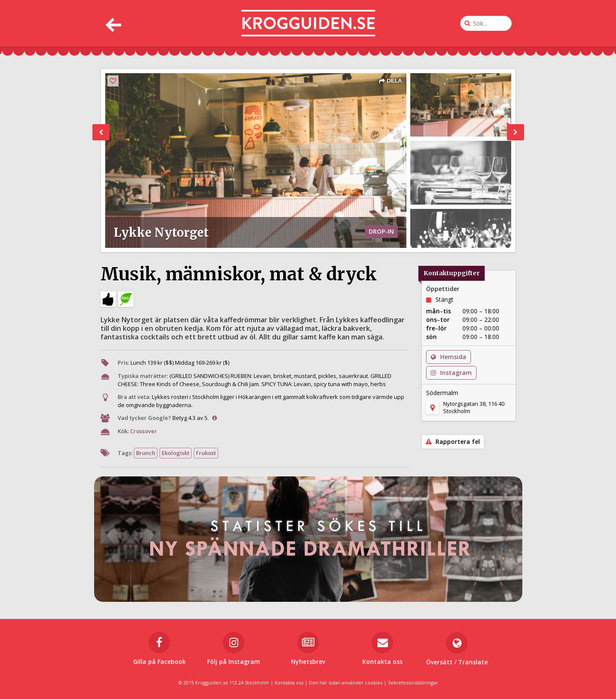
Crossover (144, 431)
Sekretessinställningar (413, 683)
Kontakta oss (289, 683)
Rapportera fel (453, 442)
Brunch (146, 453)
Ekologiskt (176, 453)
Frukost (206, 453)
